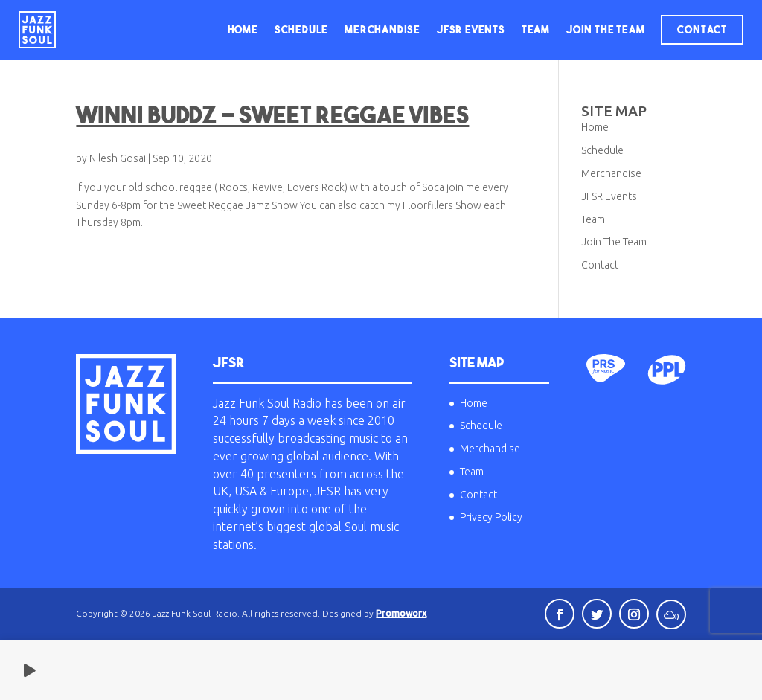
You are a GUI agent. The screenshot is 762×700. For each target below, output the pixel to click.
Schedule (301, 30)
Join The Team (605, 30)
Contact (702, 30)
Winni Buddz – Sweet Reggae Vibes (272, 115)
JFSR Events (471, 30)
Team (536, 30)
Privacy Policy (491, 517)
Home (243, 30)
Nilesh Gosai (118, 158)
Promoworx (401, 613)
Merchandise (382, 30)
